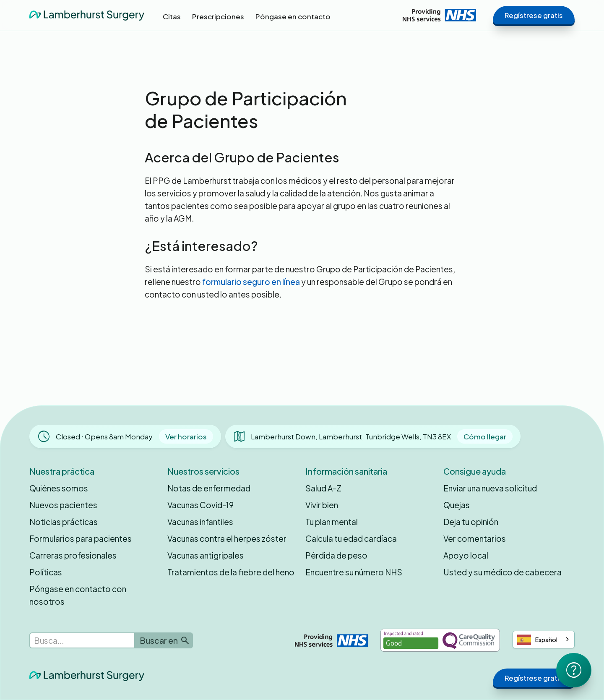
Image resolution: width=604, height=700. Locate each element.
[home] (87, 15)
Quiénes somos (59, 488)
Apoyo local (466, 555)
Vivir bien (322, 505)
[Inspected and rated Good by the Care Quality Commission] (440, 640)
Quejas (457, 505)
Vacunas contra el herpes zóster (227, 538)
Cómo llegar (485, 436)
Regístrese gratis (534, 15)
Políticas (46, 572)
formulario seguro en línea (251, 282)
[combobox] (544, 640)
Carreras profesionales (73, 555)
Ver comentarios (475, 538)
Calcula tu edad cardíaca (351, 538)
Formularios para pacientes (81, 538)
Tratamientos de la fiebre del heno (231, 572)
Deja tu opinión (471, 522)
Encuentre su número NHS (354, 572)
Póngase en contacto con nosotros (78, 595)
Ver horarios (186, 436)
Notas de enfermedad (209, 488)
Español (537, 640)
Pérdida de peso (336, 555)
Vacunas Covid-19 (200, 505)
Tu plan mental (332, 522)
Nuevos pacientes (63, 505)
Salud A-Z (323, 488)
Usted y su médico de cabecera (502, 572)
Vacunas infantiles (200, 522)
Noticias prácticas (64, 522)
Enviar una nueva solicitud (490, 488)
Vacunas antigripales (206, 555)
